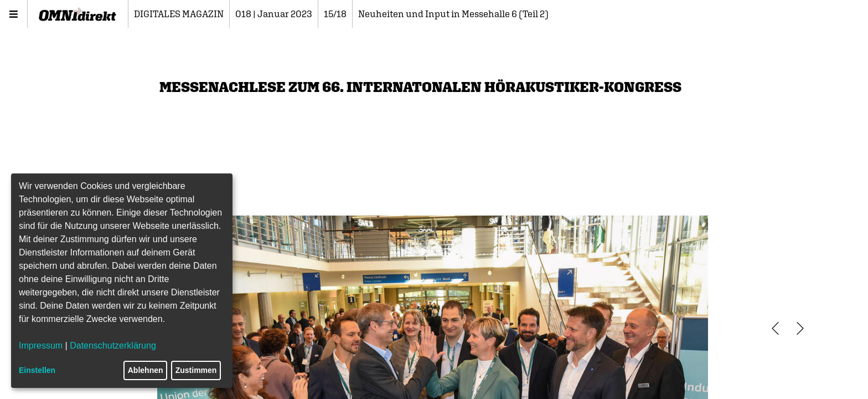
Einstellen (37, 370)
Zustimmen (196, 370)
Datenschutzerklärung (113, 346)
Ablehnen (146, 370)
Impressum (41, 346)
